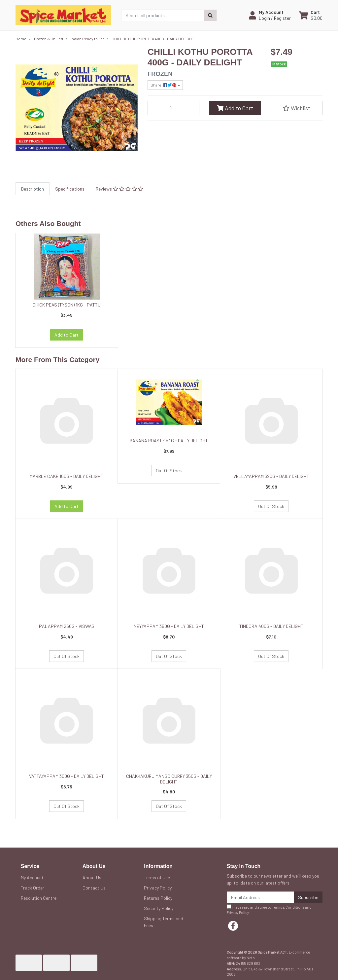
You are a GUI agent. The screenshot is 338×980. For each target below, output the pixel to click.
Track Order (33, 888)
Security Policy (159, 908)
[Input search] (163, 15)
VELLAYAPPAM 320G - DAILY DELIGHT (271, 476)
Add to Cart (235, 108)
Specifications (70, 189)
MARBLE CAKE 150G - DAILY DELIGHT (67, 476)
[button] (270, 15)
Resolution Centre (39, 898)
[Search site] (210, 15)
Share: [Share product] (164, 85)
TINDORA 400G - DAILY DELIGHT (271, 626)
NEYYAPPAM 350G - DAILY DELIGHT (169, 626)
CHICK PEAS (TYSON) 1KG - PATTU (67, 305)
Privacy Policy (158, 888)
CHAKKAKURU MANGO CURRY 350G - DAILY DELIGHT (169, 779)
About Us (92, 877)
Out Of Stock (169, 471)
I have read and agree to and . (269, 910)
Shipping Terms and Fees (164, 922)
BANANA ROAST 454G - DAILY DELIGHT (169, 440)
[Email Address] (260, 897)
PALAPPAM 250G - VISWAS (67, 626)
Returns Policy (158, 898)
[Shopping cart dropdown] (311, 15)
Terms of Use (157, 877)
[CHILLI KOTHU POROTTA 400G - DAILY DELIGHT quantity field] (173, 108)
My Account (32, 877)
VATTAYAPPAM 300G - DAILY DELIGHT (67, 776)
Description (33, 189)
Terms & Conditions (288, 907)
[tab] (33, 189)
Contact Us (94, 888)
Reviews (119, 189)
